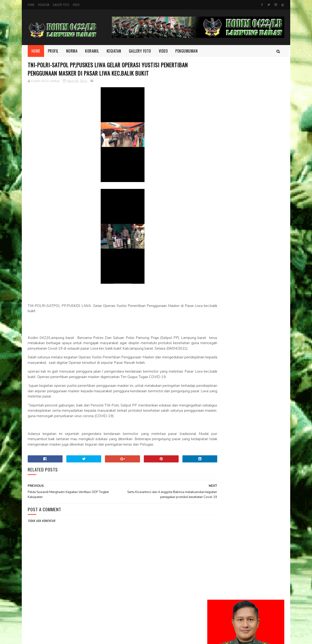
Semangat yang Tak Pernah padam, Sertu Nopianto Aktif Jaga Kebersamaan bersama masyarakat (259, 367)
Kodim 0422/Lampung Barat (67, 638)
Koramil (92, 51)
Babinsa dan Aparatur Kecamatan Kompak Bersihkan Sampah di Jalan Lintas (259, 317)
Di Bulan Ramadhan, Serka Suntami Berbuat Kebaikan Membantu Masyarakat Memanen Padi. (257, 341)
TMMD (215, 572)
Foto (214, 532)
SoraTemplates (142, 638)
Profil (53, 51)
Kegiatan (44, 5)
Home (31, 5)
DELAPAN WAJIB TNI (250, 407)
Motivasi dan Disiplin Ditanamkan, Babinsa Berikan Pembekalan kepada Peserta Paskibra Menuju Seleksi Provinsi (245, 290)
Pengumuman (187, 51)
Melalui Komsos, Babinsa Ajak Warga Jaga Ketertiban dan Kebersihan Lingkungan (259, 263)
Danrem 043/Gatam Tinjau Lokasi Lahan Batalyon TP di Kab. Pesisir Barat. (258, 242)
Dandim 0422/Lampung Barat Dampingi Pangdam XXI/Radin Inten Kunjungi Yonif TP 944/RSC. (259, 187)
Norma (72, 51)
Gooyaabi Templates (166, 638)
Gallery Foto (61, 5)
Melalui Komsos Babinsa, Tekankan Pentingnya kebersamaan (256, 391)
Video (76, 5)
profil (215, 564)
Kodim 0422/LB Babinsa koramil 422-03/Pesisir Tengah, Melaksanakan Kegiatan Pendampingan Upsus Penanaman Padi (241, 216)
